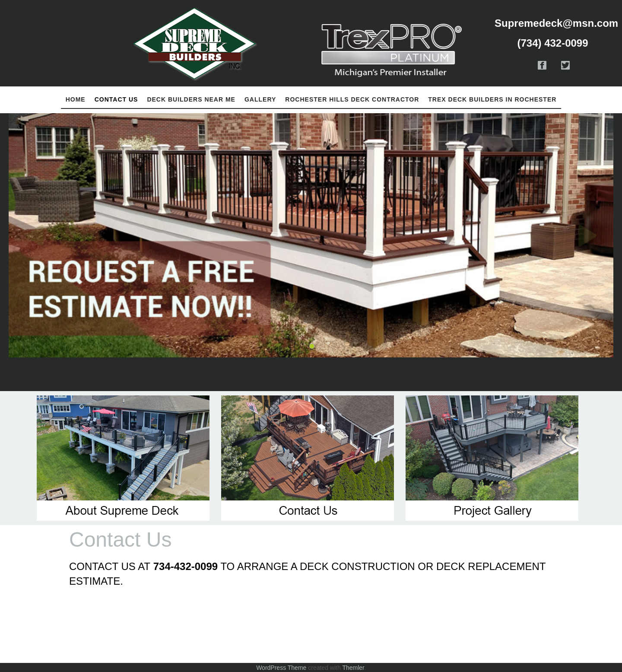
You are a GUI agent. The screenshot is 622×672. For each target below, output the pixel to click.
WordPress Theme (281, 668)
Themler (353, 668)
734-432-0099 (186, 566)
